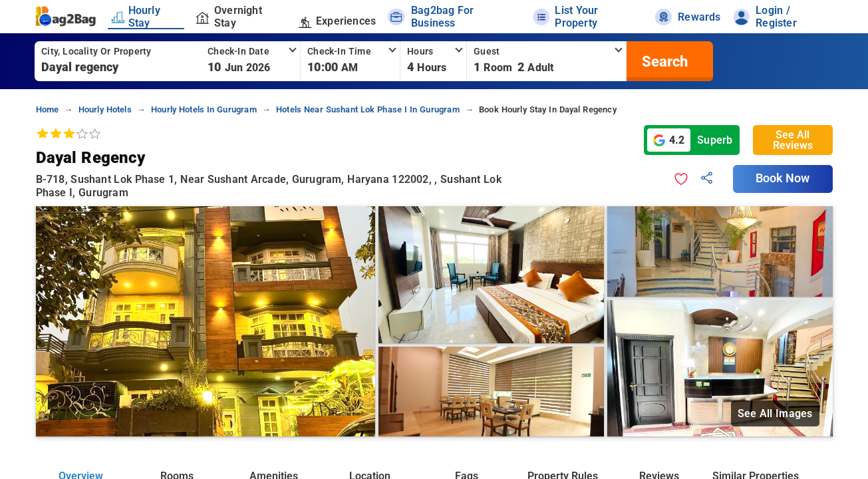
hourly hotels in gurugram (204, 109)
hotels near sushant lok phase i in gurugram (368, 109)
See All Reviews (793, 140)
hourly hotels (105, 109)
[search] (663, 61)
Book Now (783, 178)
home (48, 109)
